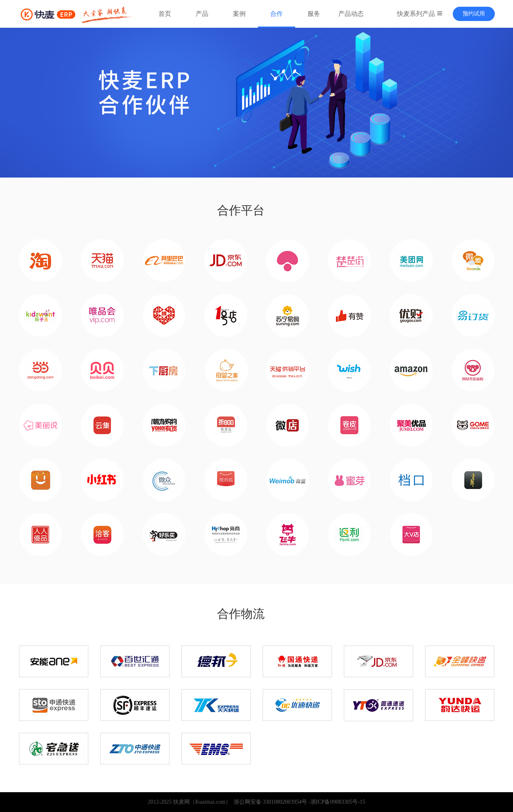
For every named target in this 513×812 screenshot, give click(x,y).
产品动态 (351, 14)
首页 (165, 14)
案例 (239, 14)
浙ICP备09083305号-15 (338, 802)
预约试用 (474, 14)
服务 (314, 14)
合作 (277, 14)
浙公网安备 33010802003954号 (269, 802)
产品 (202, 14)
